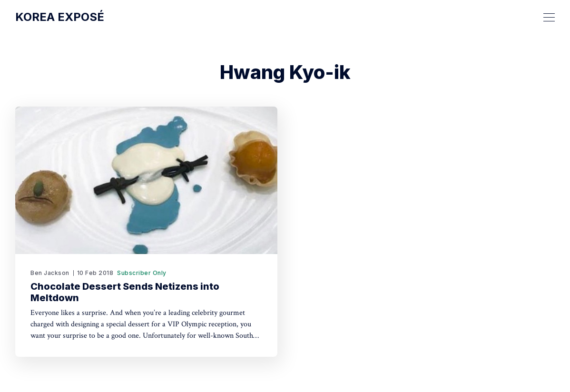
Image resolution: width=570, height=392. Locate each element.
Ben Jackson (50, 273)
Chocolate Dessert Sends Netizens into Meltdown (125, 292)
